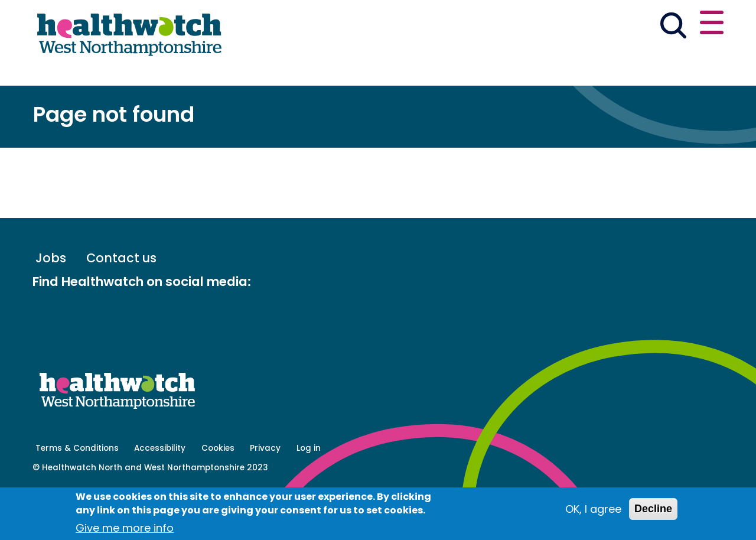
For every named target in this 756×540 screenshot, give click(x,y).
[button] (550, 26)
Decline (653, 509)
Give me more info (125, 528)
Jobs (51, 302)
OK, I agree (593, 509)
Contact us (666, 25)
